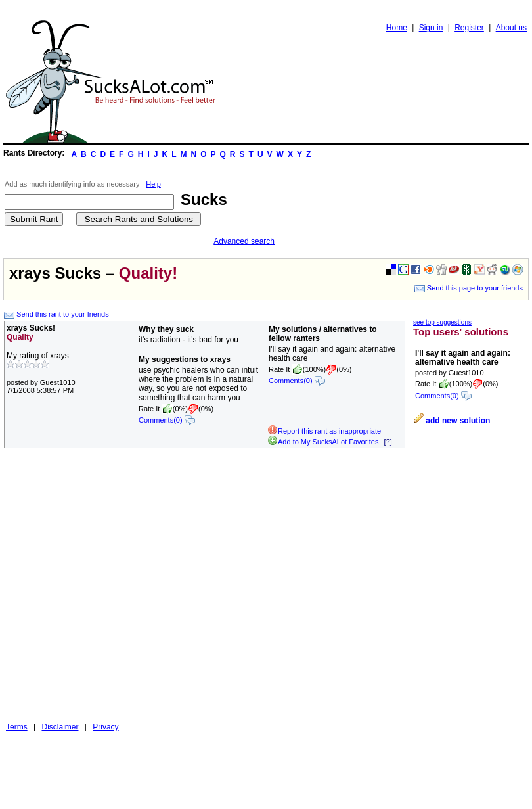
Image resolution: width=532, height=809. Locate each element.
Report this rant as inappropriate (324, 431)
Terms (17, 727)
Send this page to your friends (469, 288)
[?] (388, 442)
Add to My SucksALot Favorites (323, 442)
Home (397, 28)
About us (511, 28)
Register (469, 28)
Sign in (431, 28)
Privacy (105, 727)
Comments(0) (167, 420)
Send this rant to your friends (56, 314)
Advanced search (244, 241)
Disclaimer (60, 727)
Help (153, 184)
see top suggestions (442, 322)
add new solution (458, 421)
